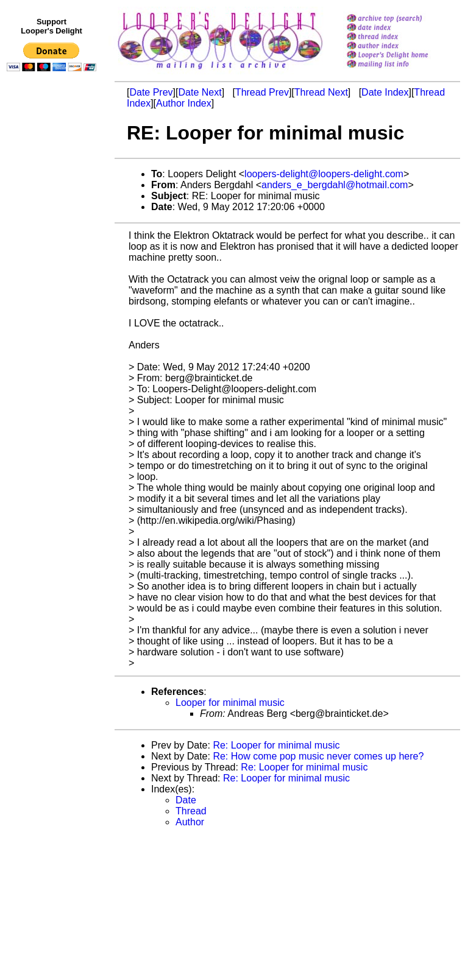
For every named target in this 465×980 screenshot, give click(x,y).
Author (190, 822)
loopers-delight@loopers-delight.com (324, 174)
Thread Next (321, 92)
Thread (191, 811)
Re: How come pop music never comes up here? (318, 756)
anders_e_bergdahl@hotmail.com (335, 185)
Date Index (385, 92)
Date (186, 800)
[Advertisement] (54, 327)
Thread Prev (262, 92)
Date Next (200, 92)
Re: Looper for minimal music (276, 745)
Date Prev (151, 92)
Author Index (184, 103)
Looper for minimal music (230, 703)
